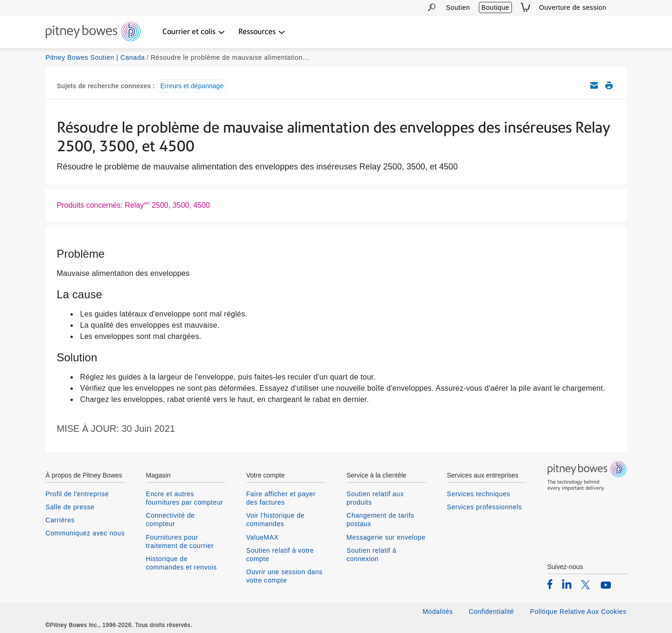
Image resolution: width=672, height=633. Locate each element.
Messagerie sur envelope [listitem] (386, 537)
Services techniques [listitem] (479, 494)
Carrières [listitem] (60, 520)
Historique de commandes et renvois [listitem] (182, 563)
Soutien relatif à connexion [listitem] (372, 555)
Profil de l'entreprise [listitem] (77, 494)
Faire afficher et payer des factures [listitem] (281, 498)
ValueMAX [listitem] (263, 537)
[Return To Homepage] (93, 32)
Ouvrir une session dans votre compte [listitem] (285, 576)
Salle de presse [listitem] (70, 507)
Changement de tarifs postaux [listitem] (381, 520)
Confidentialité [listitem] (492, 612)
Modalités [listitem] (437, 612)
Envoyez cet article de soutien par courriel (594, 85)
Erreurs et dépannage (192, 86)
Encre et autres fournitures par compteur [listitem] (185, 498)
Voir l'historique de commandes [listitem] (276, 520)
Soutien (458, 7)
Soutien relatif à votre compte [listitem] (280, 555)
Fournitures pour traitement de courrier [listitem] (180, 542)
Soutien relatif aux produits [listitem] (375, 498)
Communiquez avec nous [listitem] (85, 533)
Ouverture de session (573, 7)
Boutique (496, 7)
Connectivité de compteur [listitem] (171, 520)
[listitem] (550, 584)
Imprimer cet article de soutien (609, 85)
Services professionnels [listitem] (485, 507)
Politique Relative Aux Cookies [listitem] (578, 612)
